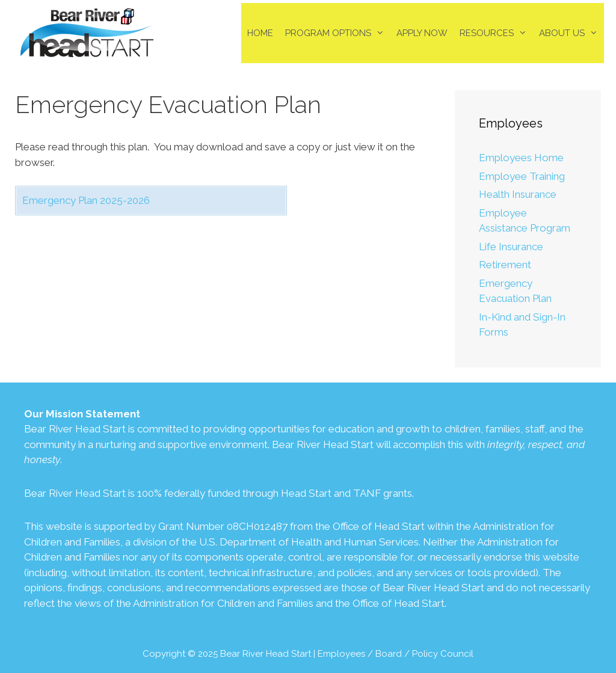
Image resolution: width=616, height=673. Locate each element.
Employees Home (521, 158)
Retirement (505, 265)
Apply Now (422, 33)
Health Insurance (518, 194)
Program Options (338, 33)
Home (260, 33)
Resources (496, 33)
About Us (571, 33)
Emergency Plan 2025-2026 (86, 200)
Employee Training (522, 176)
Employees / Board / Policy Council (396, 654)
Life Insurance (511, 247)
